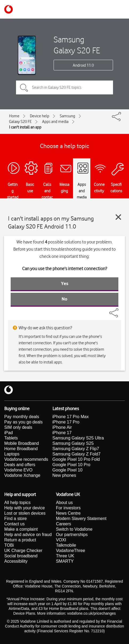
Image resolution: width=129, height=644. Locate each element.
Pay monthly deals (22, 417)
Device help (40, 116)
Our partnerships (72, 535)
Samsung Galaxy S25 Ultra (78, 438)
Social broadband (21, 556)
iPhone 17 (62, 433)
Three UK (65, 556)
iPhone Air (62, 427)
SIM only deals (18, 427)
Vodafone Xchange (22, 475)
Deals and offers (20, 465)
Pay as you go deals (23, 422)
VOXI (61, 540)
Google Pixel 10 (68, 470)
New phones (64, 475)
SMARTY (65, 561)
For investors (68, 508)
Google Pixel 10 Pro (71, 465)
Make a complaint (21, 529)
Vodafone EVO (18, 470)
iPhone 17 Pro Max (71, 417)
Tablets (11, 438)
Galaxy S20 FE (20, 122)
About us (64, 503)
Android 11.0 (83, 65)
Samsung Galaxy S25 (73, 443)
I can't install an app (25, 127)
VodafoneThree (70, 551)
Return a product (20, 540)
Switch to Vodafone (74, 529)
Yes (65, 283)
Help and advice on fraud (28, 535)
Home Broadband (21, 449)
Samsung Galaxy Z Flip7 (76, 449)
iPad (9, 433)
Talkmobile (66, 545)
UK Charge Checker (23, 551)
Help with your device (25, 508)
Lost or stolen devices (25, 513)
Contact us (14, 524)
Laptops (12, 454)
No (64, 299)
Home (14, 116)
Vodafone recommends (26, 459)
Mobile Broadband (22, 443)
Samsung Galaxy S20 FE (77, 45)
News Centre (68, 513)
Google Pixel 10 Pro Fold (76, 459)
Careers (64, 524)
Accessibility (16, 561)
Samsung (67, 116)
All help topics (17, 503)
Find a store (15, 519)
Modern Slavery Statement (81, 519)
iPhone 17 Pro (66, 422)
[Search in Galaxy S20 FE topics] (64, 87)
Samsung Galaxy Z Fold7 (77, 454)
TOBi (9, 545)
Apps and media (55, 122)
